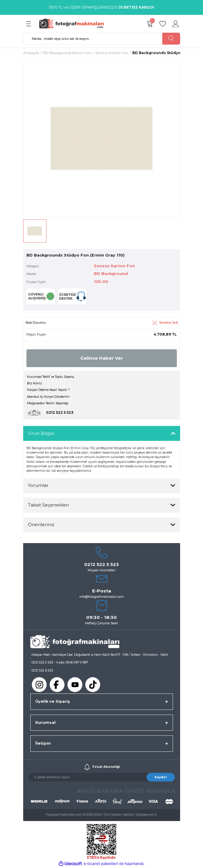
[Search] (102, 39)
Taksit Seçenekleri (48, 505)
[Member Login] (176, 24)
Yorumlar (38, 485)
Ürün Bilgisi (41, 433)
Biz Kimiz (34, 383)
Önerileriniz (41, 525)
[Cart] (150, 24)
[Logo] (74, 24)
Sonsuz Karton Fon (114, 266)
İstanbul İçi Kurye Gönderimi (48, 397)
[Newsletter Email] (102, 777)
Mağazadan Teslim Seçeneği (48, 403)
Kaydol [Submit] (160, 777)
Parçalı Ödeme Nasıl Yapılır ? (48, 390)
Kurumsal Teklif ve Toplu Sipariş (51, 377)
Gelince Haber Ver (102, 358)
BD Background (111, 274)
